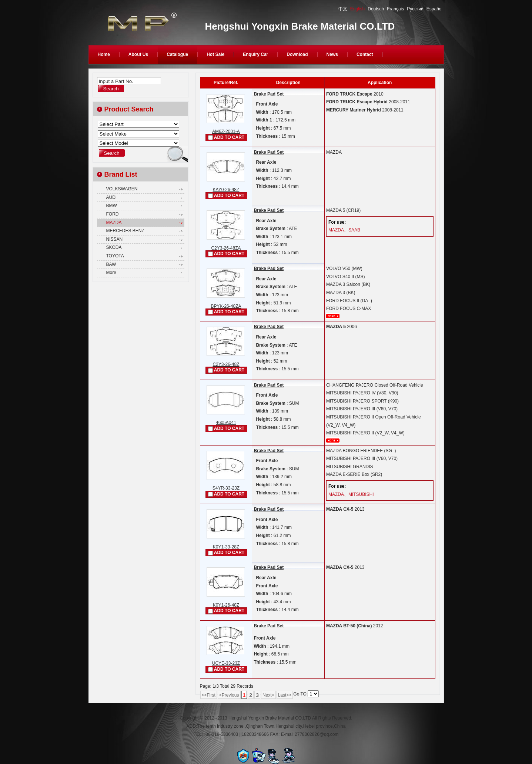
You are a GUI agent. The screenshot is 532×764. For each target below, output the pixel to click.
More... (333, 316)
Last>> (285, 695)
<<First (209, 695)
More (111, 273)
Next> (268, 695)
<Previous (229, 695)
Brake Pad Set (269, 94)
